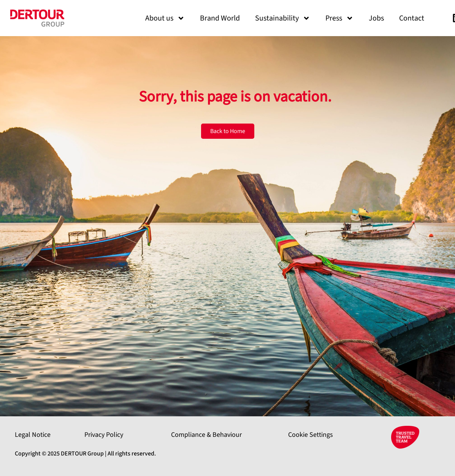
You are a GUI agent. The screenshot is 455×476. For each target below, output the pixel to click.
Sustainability (283, 18)
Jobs (376, 18)
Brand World (220, 18)
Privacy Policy (104, 435)
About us (165, 18)
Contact (412, 18)
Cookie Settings (311, 435)
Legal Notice (33, 435)
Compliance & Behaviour (206, 435)
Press (339, 18)
